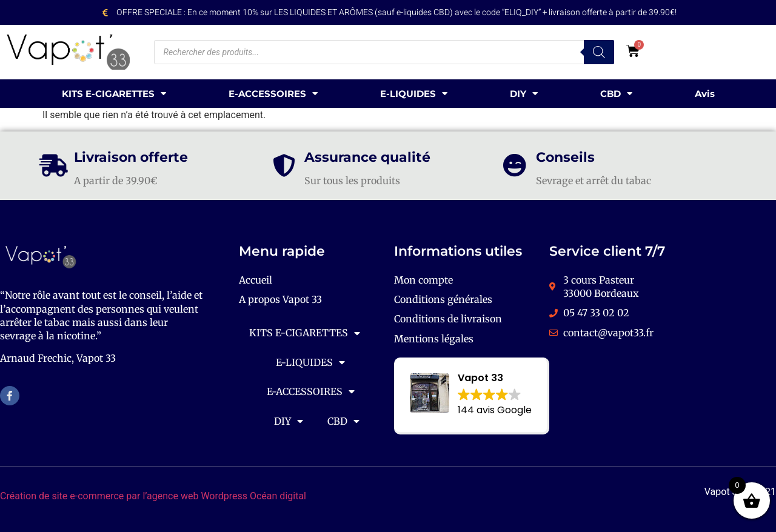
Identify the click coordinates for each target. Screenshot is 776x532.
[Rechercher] (599, 52)
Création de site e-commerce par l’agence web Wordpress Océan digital (153, 496)
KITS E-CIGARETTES (114, 94)
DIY (524, 94)
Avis (705, 94)
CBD (616, 94)
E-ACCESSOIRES (273, 94)
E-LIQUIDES (414, 94)
